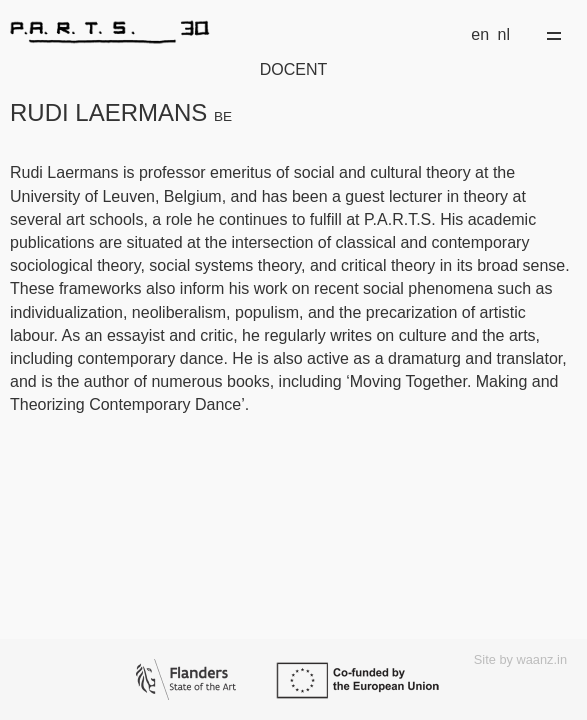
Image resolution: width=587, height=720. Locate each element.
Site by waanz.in (520, 659)
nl (504, 34)
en (480, 34)
